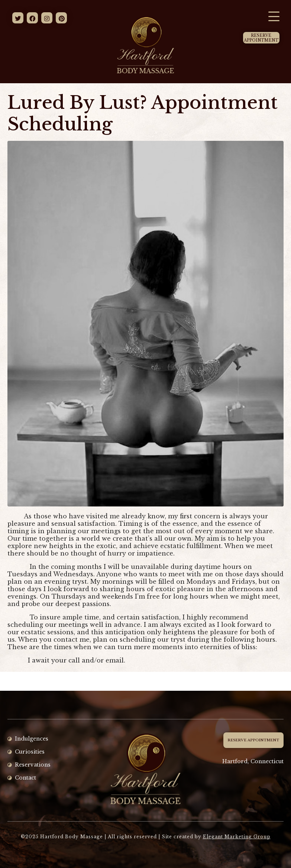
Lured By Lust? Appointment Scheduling (143, 113)
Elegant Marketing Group (237, 837)
